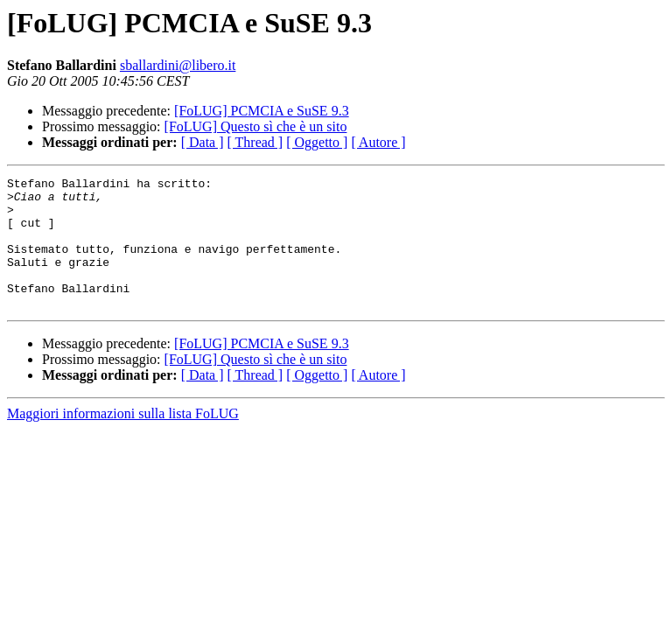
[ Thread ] (255, 142)
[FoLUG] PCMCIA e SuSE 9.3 (262, 111)
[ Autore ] (378, 142)
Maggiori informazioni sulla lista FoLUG (123, 440)
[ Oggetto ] (317, 142)
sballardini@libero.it (178, 65)
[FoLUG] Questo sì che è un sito (256, 126)
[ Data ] (203, 142)
